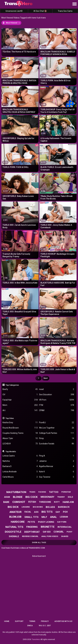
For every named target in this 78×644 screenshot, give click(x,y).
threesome (45, 502)
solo (70, 497)
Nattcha (20, 461)
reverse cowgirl (30, 536)
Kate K (57, 472)
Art (20, 410)
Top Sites (10, 418)
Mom (20, 405)
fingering (32, 527)
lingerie (26, 507)
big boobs (38, 507)
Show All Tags (39, 542)
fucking (42, 492)
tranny (61, 497)
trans (32, 492)
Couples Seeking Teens (20, 433)
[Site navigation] (74, 4)
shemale (14, 536)
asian (7, 497)
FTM (57, 405)
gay (58, 512)
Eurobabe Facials (57, 444)
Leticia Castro (20, 456)
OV (20, 395)
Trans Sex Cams (65, 11)
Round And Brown (20, 428)
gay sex (47, 532)
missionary (47, 497)
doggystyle (13, 532)
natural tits (14, 527)
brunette (48, 527)
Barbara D (20, 466)
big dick (13, 507)
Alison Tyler (20, 438)
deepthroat (32, 532)
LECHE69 (20, 444)
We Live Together (57, 428)
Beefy (20, 389)
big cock (32, 497)
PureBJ (57, 423)
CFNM (57, 410)
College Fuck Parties (57, 433)
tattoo (54, 492)
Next (46, 378)
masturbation (16, 492)
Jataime (57, 461)
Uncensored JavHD (14, 11)
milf (44, 517)
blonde (18, 497)
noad (57, 389)
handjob (68, 502)
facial (28, 512)
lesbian (64, 517)
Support (19, 621)
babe (6, 502)
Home (7, 621)
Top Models (11, 451)
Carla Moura (20, 477)
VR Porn (57, 400)
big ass (50, 507)
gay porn (62, 522)
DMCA (30, 626)
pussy (69, 532)
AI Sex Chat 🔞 (40, 11)
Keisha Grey (20, 423)
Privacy (45, 621)
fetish (32, 502)
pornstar (66, 492)
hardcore (18, 522)
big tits (47, 512)
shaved (65, 536)
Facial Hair (20, 400)
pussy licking (46, 522)
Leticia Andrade (20, 472)
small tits (31, 517)
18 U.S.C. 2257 (45, 626)
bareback (64, 507)
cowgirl (59, 532)
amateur (15, 512)
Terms (32, 621)
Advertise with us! (63, 621)
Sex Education (57, 395)
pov (65, 512)
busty (57, 502)
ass (36, 512)
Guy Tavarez (57, 477)
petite (31, 522)
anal (53, 517)
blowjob (15, 517)
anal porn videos (50, 536)
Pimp (57, 438)
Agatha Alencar (57, 466)
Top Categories (12, 385)
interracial (65, 527)
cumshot (19, 502)
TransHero (36, 639)
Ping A (57, 456)
